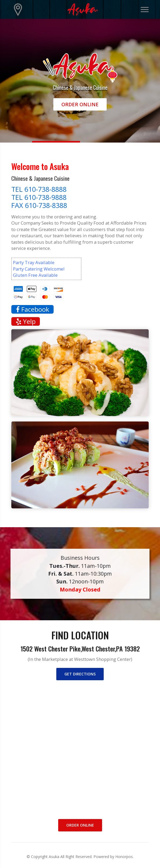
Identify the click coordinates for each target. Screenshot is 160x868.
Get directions (80, 674)
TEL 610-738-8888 (39, 189)
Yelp (26, 321)
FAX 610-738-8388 (39, 205)
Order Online (80, 104)
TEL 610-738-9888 (39, 197)
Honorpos (124, 857)
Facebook (33, 309)
